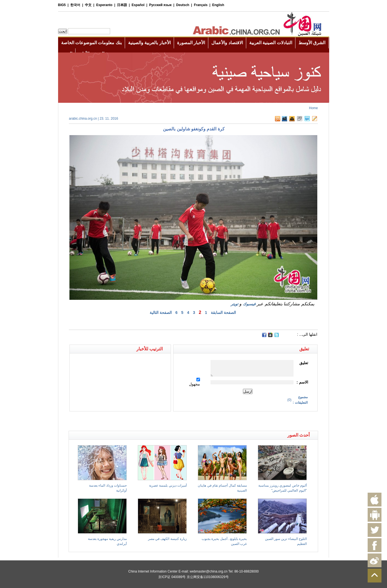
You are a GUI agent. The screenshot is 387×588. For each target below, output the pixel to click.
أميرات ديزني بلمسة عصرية (168, 485)
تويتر (234, 304)
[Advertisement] (131, 421)
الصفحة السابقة (223, 313)
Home (313, 108)
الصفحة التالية (161, 313)
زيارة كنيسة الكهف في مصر (167, 539)
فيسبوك (249, 304)
